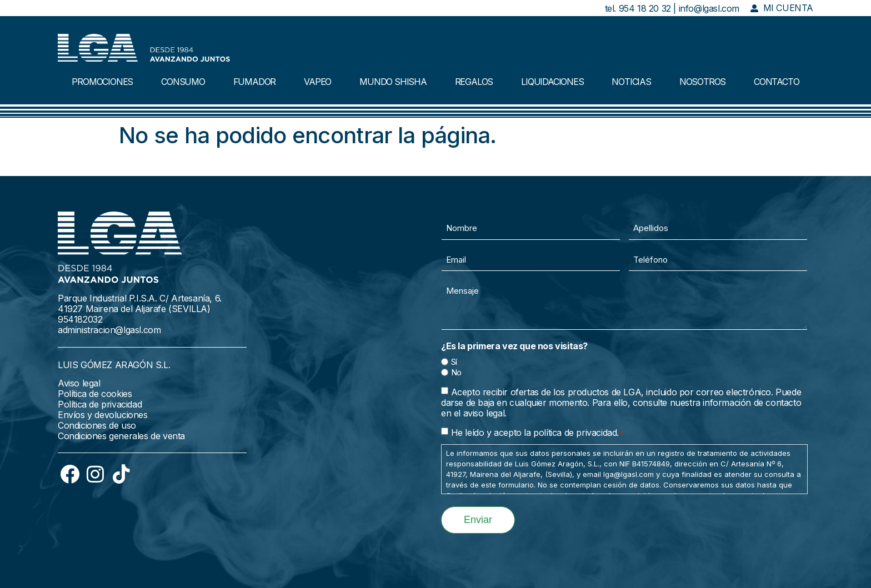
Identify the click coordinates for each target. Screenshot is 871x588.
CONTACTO (776, 82)
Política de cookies (95, 394)
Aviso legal (79, 383)
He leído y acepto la (537, 433)
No (456, 372)
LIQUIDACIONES (552, 82)
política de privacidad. (576, 433)
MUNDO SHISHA (393, 82)
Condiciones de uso (97, 425)
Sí (454, 362)
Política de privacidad (100, 404)
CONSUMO (183, 82)
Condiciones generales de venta (121, 436)
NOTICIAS (631, 82)
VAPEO (317, 82)
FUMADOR (255, 82)
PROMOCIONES (102, 82)
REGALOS (474, 82)
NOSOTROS (702, 82)
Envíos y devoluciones (103, 415)
